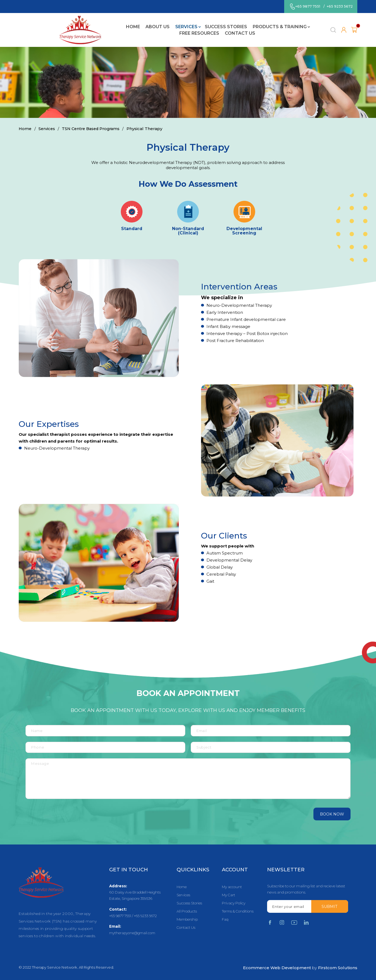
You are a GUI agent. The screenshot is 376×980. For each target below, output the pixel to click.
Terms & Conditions (238, 911)
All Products (187, 911)
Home (60, 27)
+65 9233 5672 (339, 7)
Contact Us (302, 27)
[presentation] (58, 814)
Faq (225, 920)
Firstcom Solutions (338, 967)
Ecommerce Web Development (277, 967)
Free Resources (261, 27)
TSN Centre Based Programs (94, 129)
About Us (85, 27)
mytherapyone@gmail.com (134, 933)
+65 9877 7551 (306, 7)
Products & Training (207, 27)
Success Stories (153, 27)
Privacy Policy (234, 903)
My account (232, 887)
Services (114, 27)
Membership (188, 920)
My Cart (229, 895)
